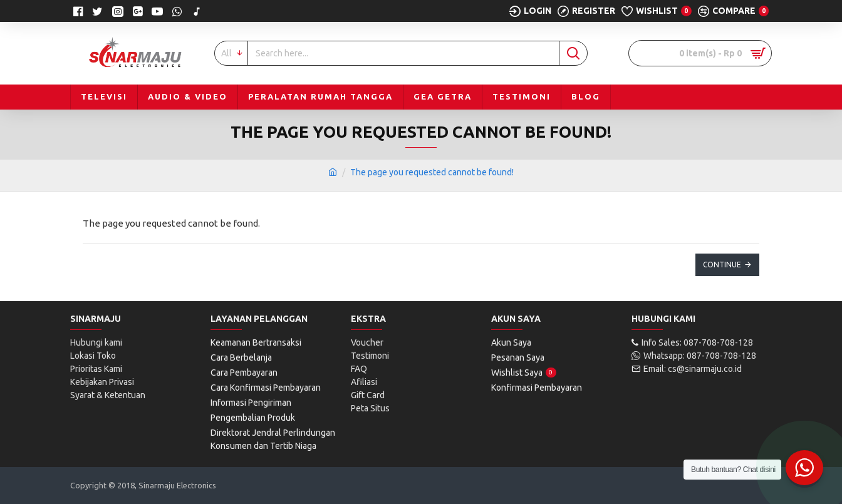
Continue (722, 265)
